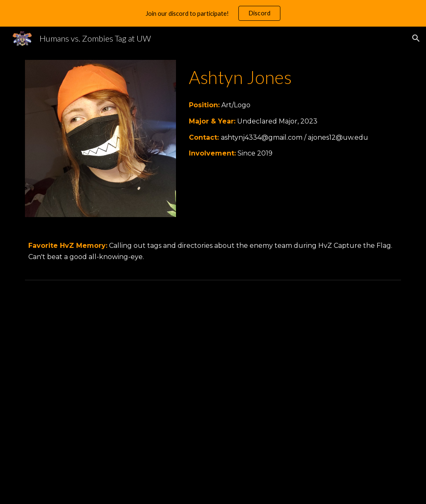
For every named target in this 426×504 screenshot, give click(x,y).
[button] (416, 38)
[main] (293, 77)
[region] (213, 13)
